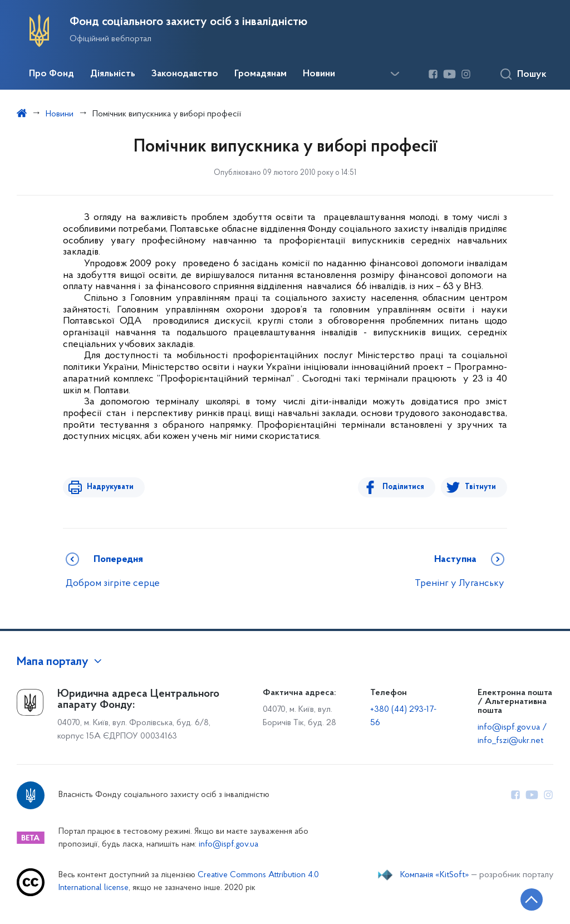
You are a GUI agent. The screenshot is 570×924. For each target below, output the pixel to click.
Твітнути (480, 487)
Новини (319, 74)
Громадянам (261, 74)
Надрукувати (109, 487)
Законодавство (185, 74)
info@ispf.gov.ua (229, 845)
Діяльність (113, 74)
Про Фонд (51, 74)
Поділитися (405, 487)
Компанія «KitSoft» (435, 875)
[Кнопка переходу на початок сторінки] (528, 899)
